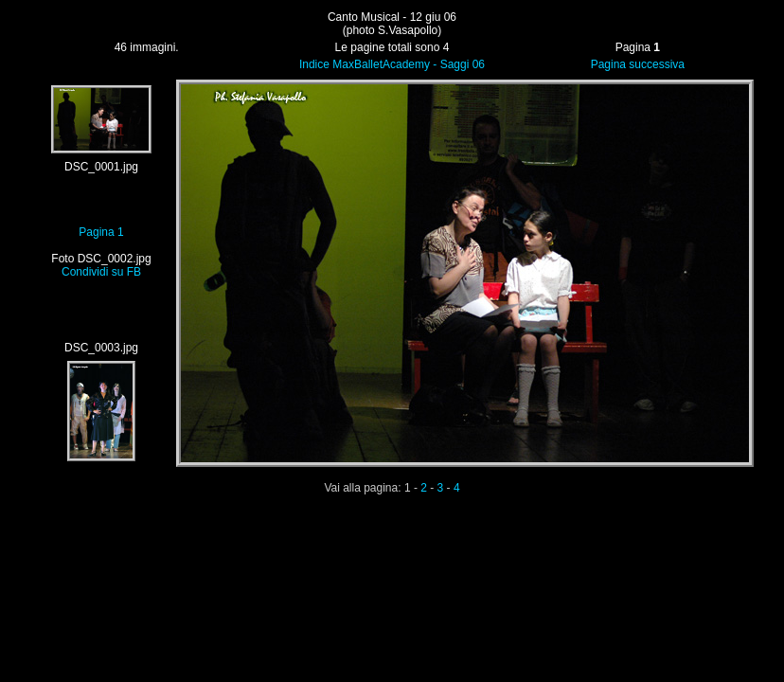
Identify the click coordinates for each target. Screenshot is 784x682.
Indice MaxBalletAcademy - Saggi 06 (392, 64)
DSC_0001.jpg (101, 167)
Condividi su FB (101, 272)
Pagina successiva (638, 64)
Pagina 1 (101, 232)
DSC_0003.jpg (101, 348)
